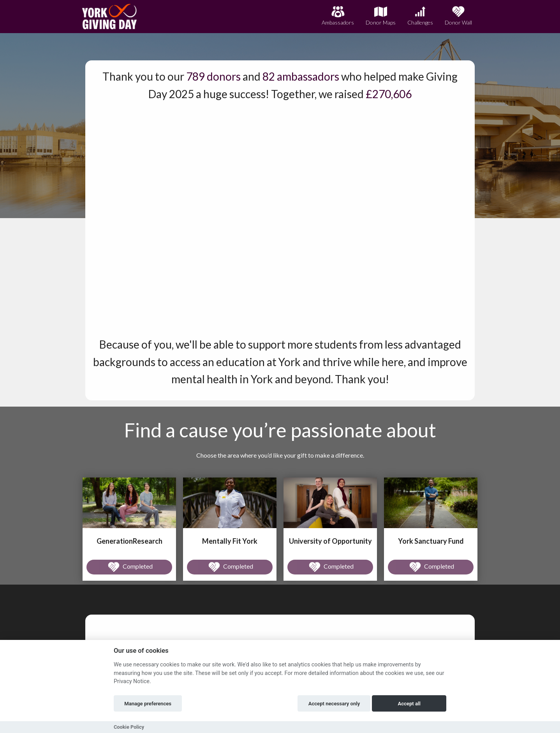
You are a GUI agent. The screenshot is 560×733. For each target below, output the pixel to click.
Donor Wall (458, 16)
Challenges (420, 16)
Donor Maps (381, 16)
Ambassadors (338, 16)
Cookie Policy (129, 727)
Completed (129, 567)
